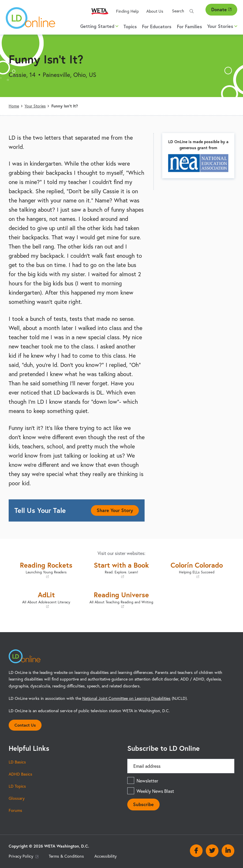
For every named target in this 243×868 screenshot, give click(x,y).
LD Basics (17, 762)
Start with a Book (122, 570)
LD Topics (17, 786)
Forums (15, 810)
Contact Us (25, 725)
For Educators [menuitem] (157, 26)
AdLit (46, 599)
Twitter (212, 851)
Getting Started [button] (99, 26)
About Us (155, 11)
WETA (100, 11)
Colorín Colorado (197, 570)
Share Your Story (115, 510)
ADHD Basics (20, 774)
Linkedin (228, 851)
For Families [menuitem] (189, 26)
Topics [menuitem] (130, 26)
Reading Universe (122, 599)
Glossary (17, 798)
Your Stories (35, 106)
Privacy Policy (24, 856)
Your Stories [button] (222, 26)
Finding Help (127, 11)
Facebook (196, 851)
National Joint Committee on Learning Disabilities (126, 698)
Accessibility (105, 856)
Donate (221, 9)
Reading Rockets (46, 570)
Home (14, 106)
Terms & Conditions (66, 856)
